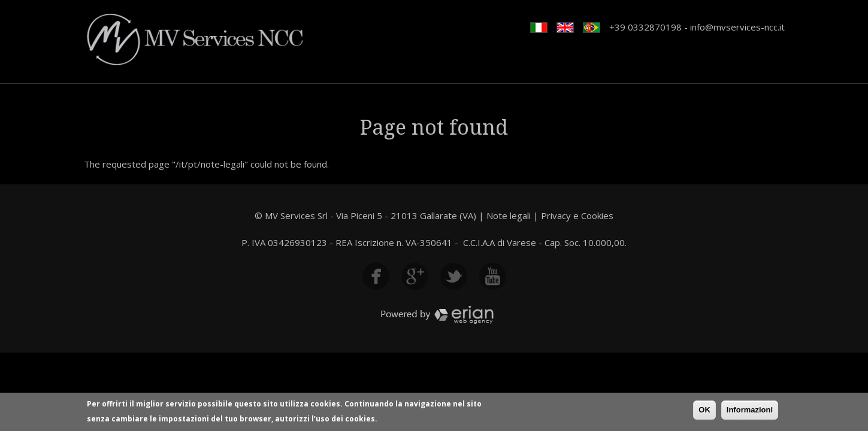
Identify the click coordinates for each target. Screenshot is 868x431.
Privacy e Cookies (577, 215)
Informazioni (750, 411)
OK (704, 411)
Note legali (509, 215)
